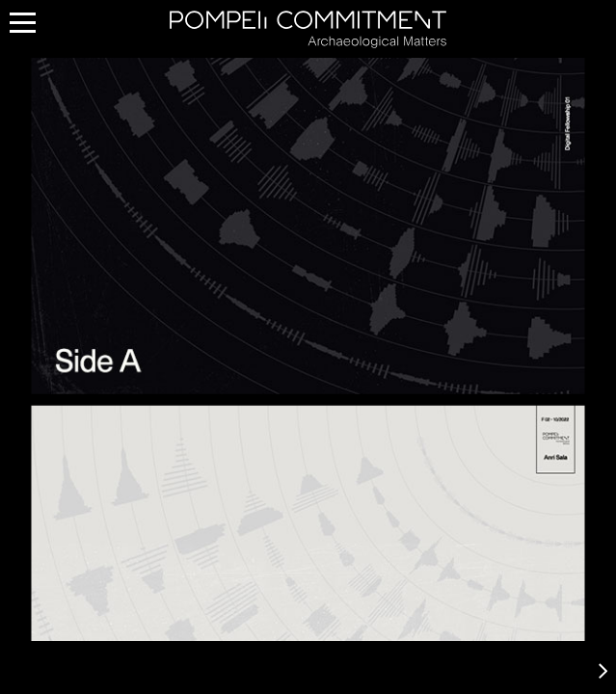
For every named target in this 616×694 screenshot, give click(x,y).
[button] (603, 670)
